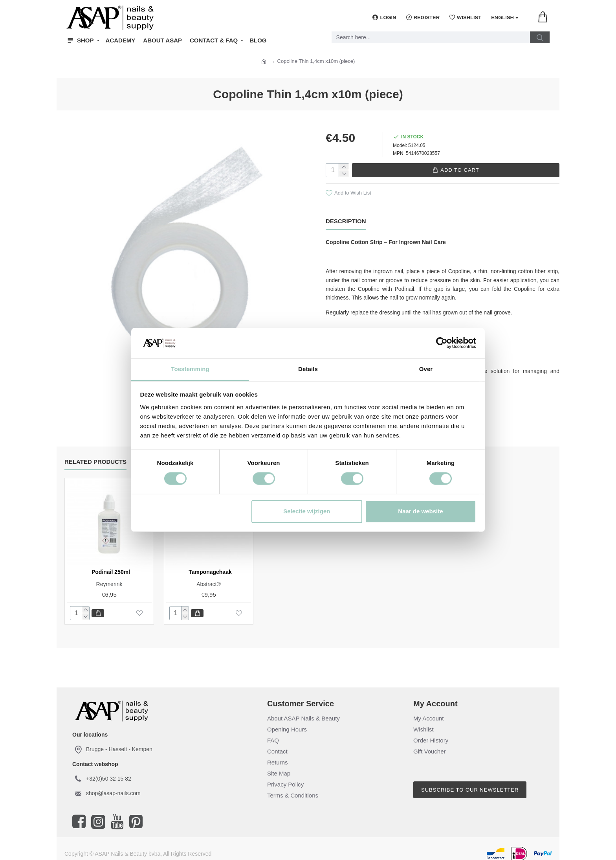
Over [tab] (426, 369)
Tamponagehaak (210, 566)
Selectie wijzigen (307, 511)
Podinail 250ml (111, 566)
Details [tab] (308, 369)
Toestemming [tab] (190, 369)
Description (346, 221)
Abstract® (209, 578)
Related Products (95, 455)
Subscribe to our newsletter (470, 784)
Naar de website (420, 511)
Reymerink (109, 578)
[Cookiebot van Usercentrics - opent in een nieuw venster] (442, 343)
